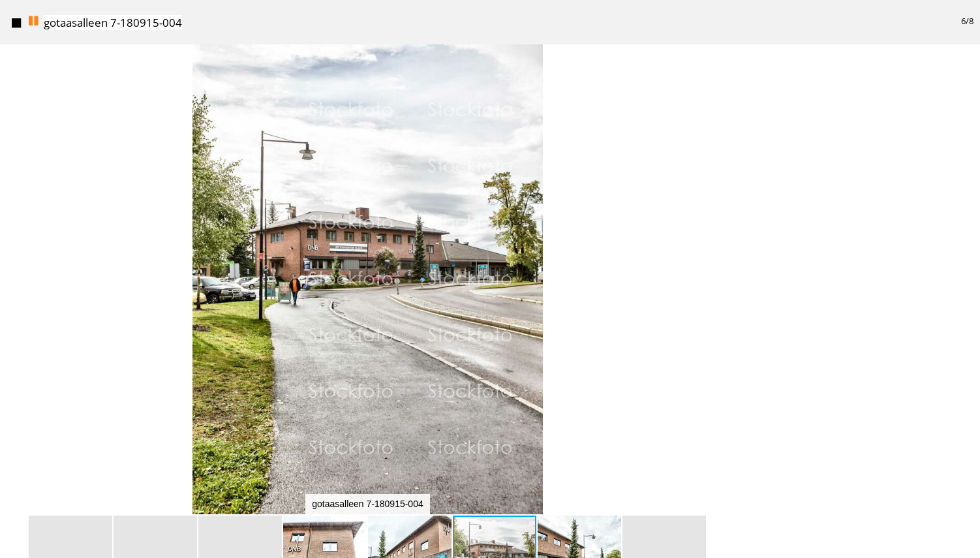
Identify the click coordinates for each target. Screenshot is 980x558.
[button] (724, 78)
